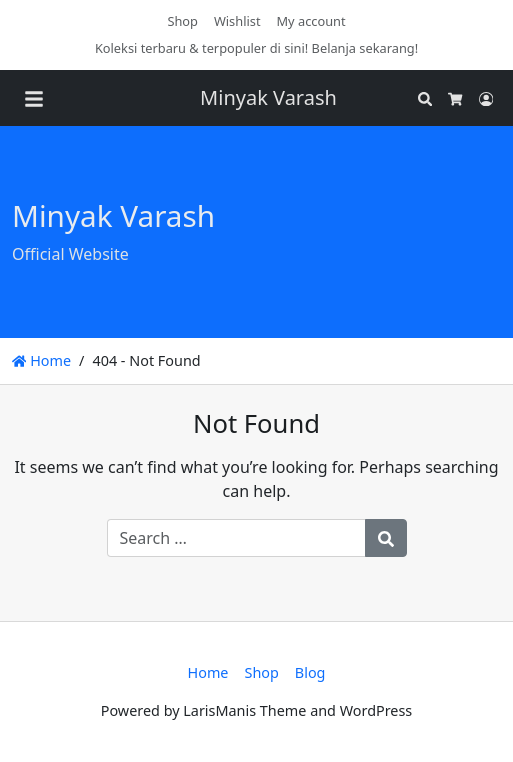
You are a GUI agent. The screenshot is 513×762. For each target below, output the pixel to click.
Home (41, 360)
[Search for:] (236, 538)
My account (311, 21)
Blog (310, 672)
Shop (182, 21)
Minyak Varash (268, 97)
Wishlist (237, 21)
